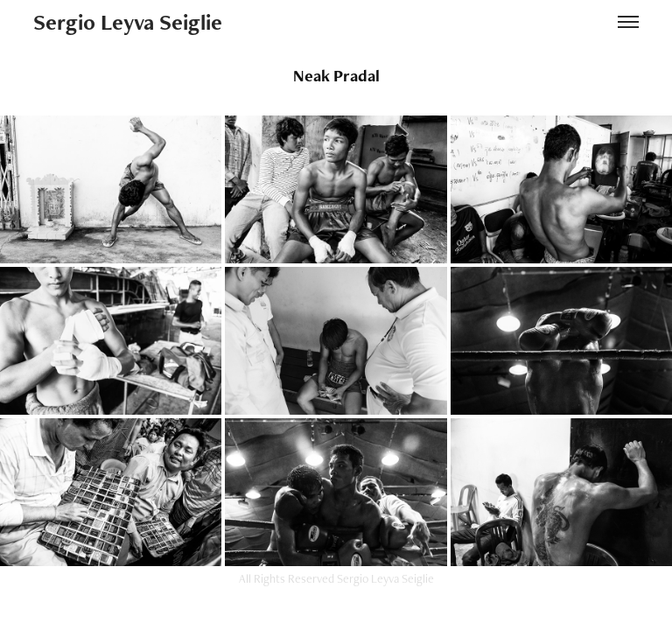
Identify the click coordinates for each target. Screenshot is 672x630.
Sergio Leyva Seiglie (128, 22)
